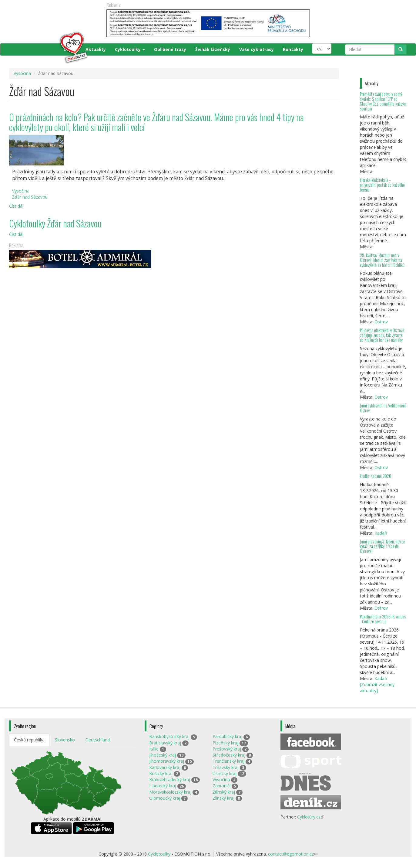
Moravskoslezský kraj (170, 792)
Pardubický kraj (227, 736)
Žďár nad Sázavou (30, 197)
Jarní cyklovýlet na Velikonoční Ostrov (383, 408)
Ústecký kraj (225, 773)
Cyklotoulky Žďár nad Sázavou (55, 223)
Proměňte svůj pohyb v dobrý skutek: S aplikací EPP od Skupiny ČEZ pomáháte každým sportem (383, 101)
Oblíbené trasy (170, 49)
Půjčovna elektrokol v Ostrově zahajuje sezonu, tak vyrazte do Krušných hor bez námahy (382, 335)
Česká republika (29, 740)
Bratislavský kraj (165, 743)
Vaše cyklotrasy (257, 49)
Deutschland (97, 740)
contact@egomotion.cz (293, 854)
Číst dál (16, 206)
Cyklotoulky (130, 49)
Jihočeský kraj (163, 755)
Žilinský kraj (224, 792)
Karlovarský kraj (165, 767)
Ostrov (381, 322)
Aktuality (96, 49)
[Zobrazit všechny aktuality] (377, 688)
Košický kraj (161, 773)
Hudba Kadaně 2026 (376, 476)
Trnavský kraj (226, 767)
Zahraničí (221, 786)
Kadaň (381, 533)
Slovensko (65, 740)
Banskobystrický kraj (169, 736)
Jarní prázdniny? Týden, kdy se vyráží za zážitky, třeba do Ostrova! (382, 546)
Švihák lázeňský (213, 49)
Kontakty (293, 49)
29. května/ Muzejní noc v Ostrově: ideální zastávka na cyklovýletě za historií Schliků (382, 260)
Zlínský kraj (223, 798)
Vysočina (22, 73)
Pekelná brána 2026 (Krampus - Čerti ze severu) (383, 619)
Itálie (154, 749)
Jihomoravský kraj (167, 761)
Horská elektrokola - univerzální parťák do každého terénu (382, 185)
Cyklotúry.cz (311, 817)
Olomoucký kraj (165, 798)
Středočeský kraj (229, 755)
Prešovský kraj (227, 749)
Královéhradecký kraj (170, 779)
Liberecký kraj (163, 786)
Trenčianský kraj (228, 761)
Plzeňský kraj (225, 743)
